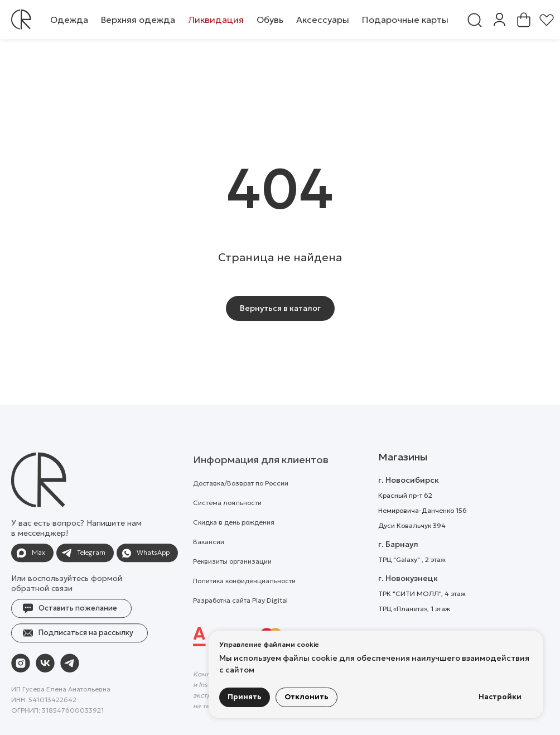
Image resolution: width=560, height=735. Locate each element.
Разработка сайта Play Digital (240, 621)
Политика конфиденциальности (244, 601)
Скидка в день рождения (234, 543)
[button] (69, 20)
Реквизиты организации (232, 582)
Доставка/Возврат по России (241, 504)
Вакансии (209, 562)
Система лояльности (227, 523)
